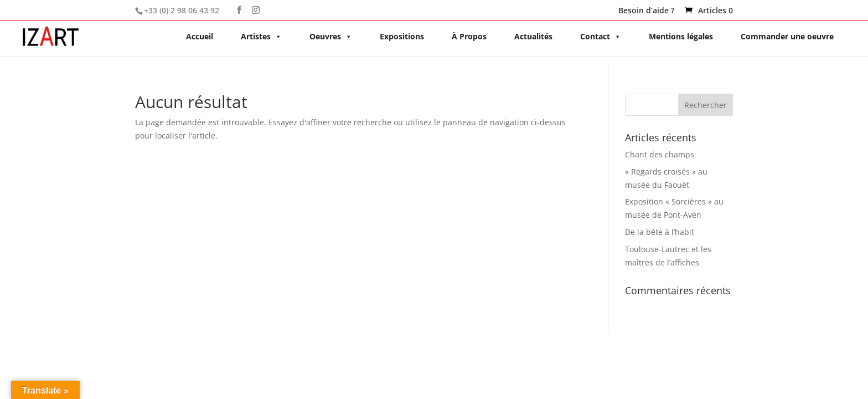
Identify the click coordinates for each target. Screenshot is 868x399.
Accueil (200, 36)
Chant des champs (660, 154)
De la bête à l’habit (660, 232)
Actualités (533, 36)
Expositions (402, 36)
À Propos (469, 36)
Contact (601, 36)
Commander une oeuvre (787, 36)
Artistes (261, 36)
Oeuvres (331, 36)
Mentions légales (681, 36)
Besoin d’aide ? (646, 11)
